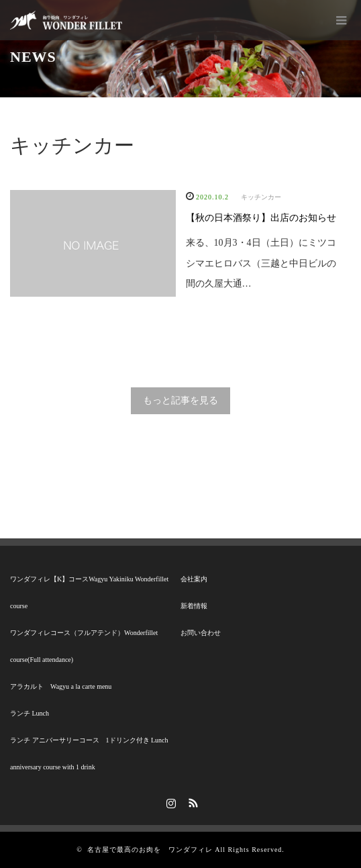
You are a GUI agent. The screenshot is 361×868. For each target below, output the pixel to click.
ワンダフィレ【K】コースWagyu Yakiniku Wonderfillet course (89, 592)
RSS (192, 801)
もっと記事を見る (180, 400)
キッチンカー (261, 197)
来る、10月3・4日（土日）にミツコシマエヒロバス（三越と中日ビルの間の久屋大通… (261, 263)
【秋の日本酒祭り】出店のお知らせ (261, 218)
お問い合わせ (201, 633)
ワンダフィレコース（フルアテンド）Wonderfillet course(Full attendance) (84, 646)
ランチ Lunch (30, 713)
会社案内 (194, 579)
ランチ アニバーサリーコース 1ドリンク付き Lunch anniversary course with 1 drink (89, 754)
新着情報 (194, 606)
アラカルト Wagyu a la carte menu (61, 686)
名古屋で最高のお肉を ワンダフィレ (150, 850)
